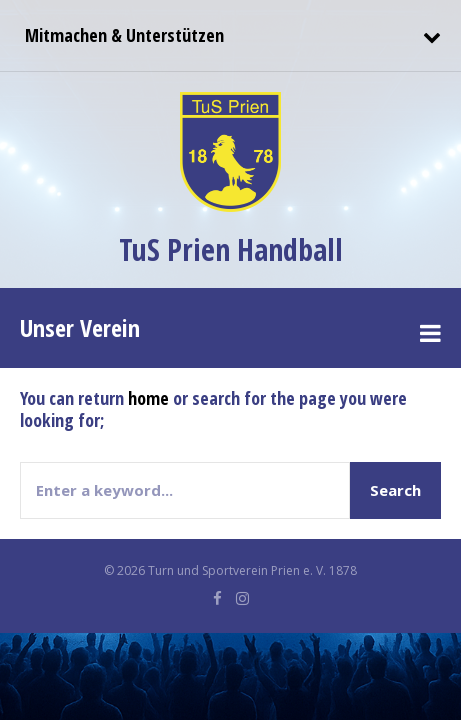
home (148, 398)
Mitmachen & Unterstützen (122, 35)
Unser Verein (80, 327)
